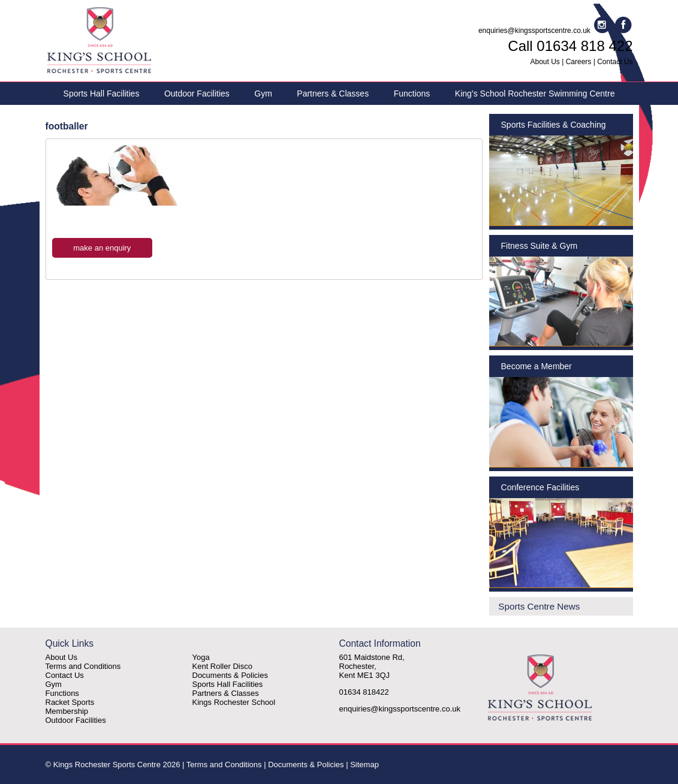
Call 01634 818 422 (570, 46)
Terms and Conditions (83, 666)
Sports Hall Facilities (102, 94)
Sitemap (364, 765)
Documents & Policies (230, 675)
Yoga (201, 657)
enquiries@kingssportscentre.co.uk (534, 31)
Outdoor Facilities (197, 94)
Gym (263, 94)
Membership (67, 711)
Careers (579, 62)
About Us (545, 62)
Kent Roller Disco (222, 666)
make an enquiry (102, 248)
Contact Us (615, 62)
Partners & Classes (333, 94)
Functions (412, 94)
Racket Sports (70, 702)
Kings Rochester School (234, 702)
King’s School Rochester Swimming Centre (535, 94)
